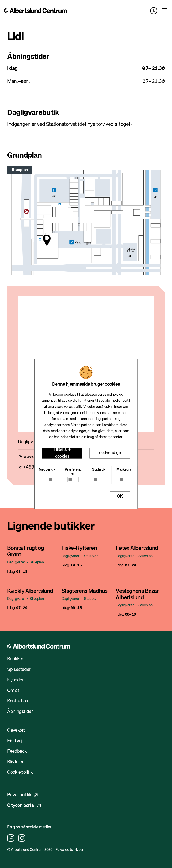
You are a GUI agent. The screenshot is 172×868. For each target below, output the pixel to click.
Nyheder (15, 680)
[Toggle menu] (165, 11)
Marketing (124, 470)
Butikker (15, 659)
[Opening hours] (156, 11)
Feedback (17, 751)
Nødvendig (47, 470)
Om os (13, 691)
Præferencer (73, 472)
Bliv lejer (15, 762)
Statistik (99, 470)
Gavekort (16, 730)
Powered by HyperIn (71, 850)
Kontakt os (17, 701)
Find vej (15, 741)
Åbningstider (20, 712)
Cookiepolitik (20, 772)
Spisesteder (19, 670)
